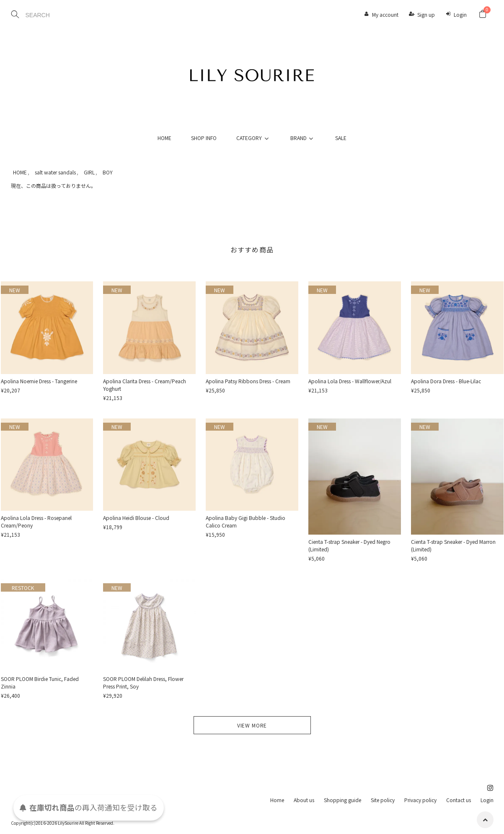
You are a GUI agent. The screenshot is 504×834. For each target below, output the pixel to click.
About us (304, 800)
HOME (164, 138)
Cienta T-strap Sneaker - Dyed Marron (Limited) (453, 545)
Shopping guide (342, 800)
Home (277, 800)
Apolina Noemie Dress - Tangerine (39, 381)
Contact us (459, 800)
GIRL (89, 172)
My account (385, 14)
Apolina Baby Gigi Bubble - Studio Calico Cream (246, 521)
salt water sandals (55, 172)
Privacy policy (420, 800)
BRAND (303, 138)
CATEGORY (253, 138)
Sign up (426, 14)
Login (460, 14)
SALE (341, 138)
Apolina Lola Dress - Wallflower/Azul (350, 381)
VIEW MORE (252, 725)
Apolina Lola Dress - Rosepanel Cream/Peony (36, 521)
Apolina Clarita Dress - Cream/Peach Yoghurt (145, 385)
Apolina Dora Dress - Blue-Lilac (446, 381)
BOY (108, 172)
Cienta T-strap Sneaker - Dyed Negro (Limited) (349, 545)
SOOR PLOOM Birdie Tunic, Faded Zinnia (40, 682)
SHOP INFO (204, 138)
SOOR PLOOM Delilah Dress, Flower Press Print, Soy (143, 682)
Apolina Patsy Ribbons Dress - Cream (248, 381)
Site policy (383, 800)
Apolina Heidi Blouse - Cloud (136, 518)
